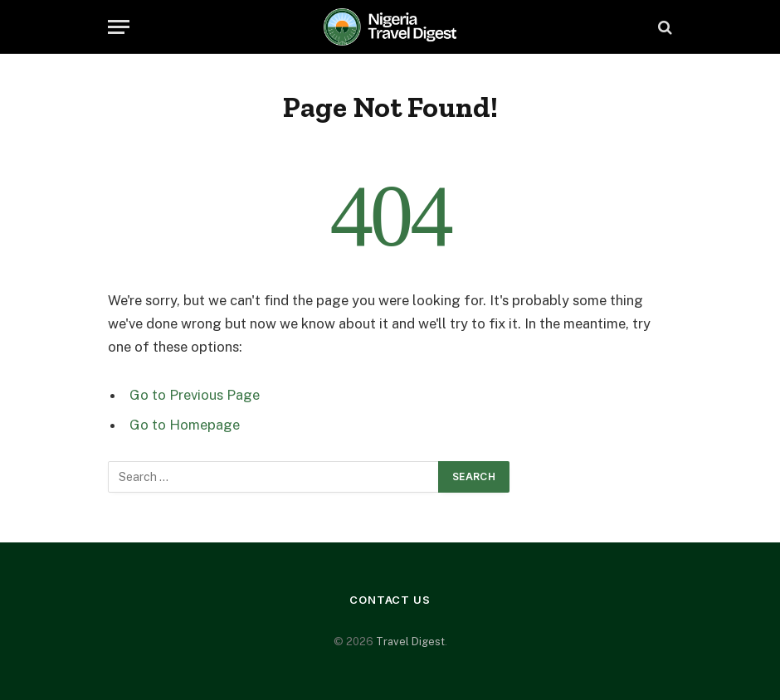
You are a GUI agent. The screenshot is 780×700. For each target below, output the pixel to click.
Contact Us (390, 600)
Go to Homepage (185, 425)
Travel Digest (410, 642)
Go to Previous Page (195, 395)
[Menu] (119, 27)
